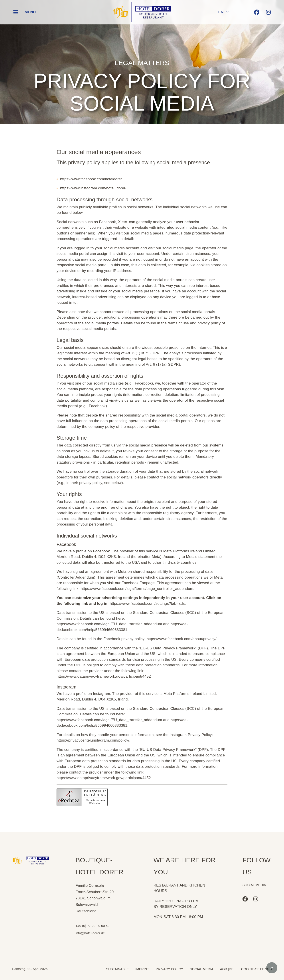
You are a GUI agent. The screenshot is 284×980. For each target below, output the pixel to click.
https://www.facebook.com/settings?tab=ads (147, 604)
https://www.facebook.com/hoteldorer (91, 179)
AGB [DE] (227, 969)
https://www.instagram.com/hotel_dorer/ (93, 188)
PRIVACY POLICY (170, 969)
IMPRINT (142, 969)
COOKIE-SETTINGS (256, 969)
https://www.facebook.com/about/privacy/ (182, 639)
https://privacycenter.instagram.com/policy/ (93, 740)
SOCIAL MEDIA (201, 969)
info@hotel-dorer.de (90, 933)
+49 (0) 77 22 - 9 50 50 (92, 926)
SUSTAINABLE (117, 969)
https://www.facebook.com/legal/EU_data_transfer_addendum (109, 624)
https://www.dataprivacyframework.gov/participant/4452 (104, 676)
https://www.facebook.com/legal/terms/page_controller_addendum (137, 589)
